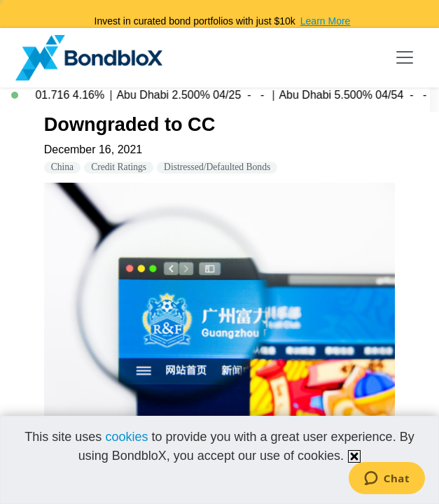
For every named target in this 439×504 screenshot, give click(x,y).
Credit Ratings (119, 167)
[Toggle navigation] (405, 57)
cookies (126, 437)
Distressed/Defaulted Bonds (217, 167)
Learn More (326, 21)
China (62, 167)
